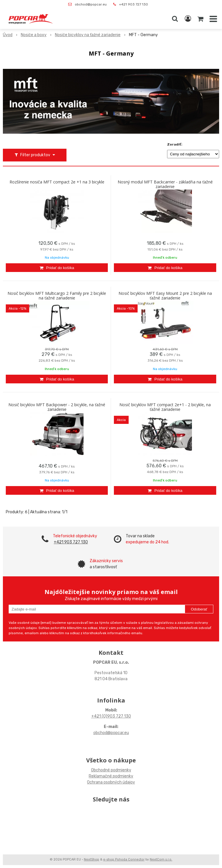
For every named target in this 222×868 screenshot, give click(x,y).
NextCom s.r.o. (161, 859)
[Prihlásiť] (188, 19)
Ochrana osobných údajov (111, 782)
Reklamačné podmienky (111, 776)
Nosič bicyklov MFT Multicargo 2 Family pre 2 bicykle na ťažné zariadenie (57, 296)
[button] (175, 19)
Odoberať (199, 609)
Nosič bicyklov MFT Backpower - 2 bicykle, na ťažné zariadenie (57, 407)
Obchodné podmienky (111, 770)
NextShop (91, 859)
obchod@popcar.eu (91, 4)
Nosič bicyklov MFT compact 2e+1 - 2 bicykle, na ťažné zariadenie (165, 407)
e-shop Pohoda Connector (124, 859)
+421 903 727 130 (134, 4)
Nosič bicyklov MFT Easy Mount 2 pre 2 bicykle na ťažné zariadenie (165, 296)
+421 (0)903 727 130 (111, 716)
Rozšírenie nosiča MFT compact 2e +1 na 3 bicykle (57, 182)
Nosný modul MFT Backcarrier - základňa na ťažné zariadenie (165, 184)
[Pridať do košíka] (57, 268)
